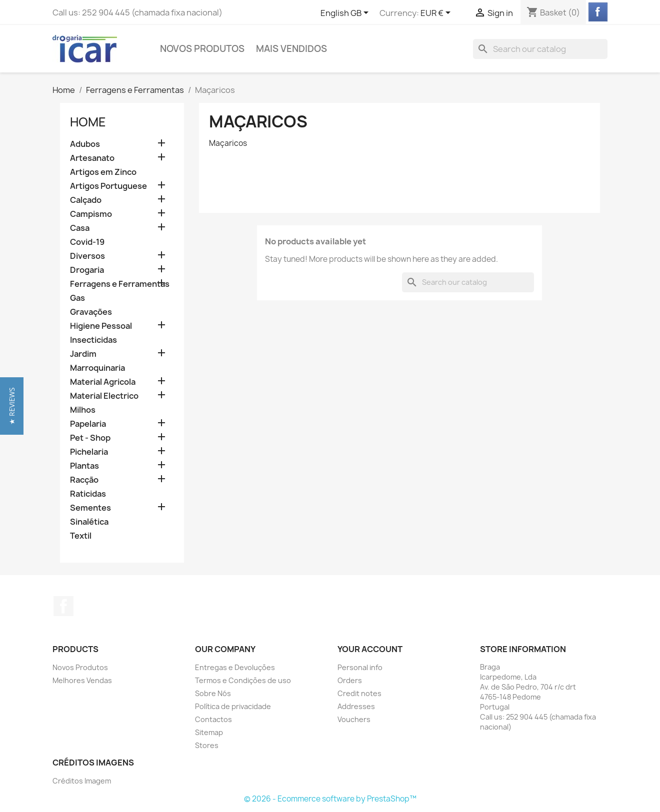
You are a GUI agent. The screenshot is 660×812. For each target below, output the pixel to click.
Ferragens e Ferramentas (120, 284)
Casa (80, 228)
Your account (370, 649)
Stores (207, 745)
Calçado (86, 200)
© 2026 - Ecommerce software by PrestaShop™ (330, 799)
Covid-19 (87, 242)
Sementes (90, 508)
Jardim (83, 354)
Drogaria (87, 270)
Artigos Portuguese (108, 186)
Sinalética (89, 522)
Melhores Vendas (82, 680)
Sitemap (209, 732)
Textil (81, 536)
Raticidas (88, 494)
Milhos (83, 410)
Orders (350, 680)
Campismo (91, 214)
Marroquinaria (97, 368)
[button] (12, 406)
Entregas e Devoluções (235, 667)
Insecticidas (93, 340)
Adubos (85, 144)
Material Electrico (104, 396)
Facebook (63, 606)
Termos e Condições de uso (243, 680)
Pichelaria (89, 452)
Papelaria (88, 424)
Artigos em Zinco (103, 172)
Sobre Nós (213, 693)
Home (88, 122)
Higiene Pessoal (101, 326)
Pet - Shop (90, 438)
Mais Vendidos (291, 49)
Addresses (356, 706)
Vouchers (354, 719)
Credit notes (359, 693)
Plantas (84, 466)
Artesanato (92, 158)
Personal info (360, 667)
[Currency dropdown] (437, 13)
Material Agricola (103, 382)
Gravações (91, 312)
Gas (77, 298)
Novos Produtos (202, 49)
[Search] (540, 49)
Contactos (213, 719)
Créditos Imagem (82, 781)
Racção (84, 480)
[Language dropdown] (346, 13)
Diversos (87, 256)
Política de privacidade (233, 706)
